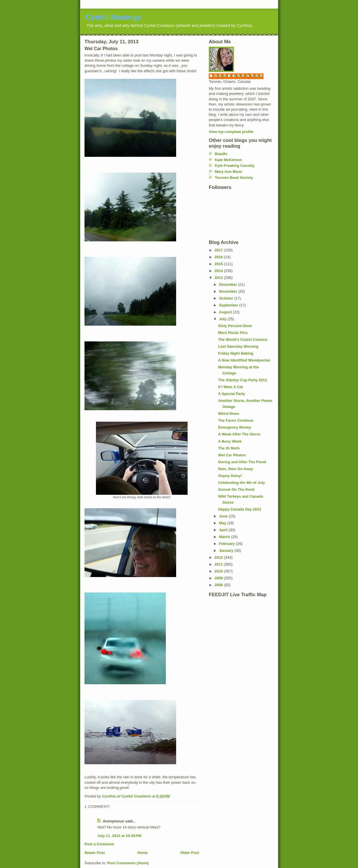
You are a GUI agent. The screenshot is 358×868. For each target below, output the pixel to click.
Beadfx (221, 154)
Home (142, 853)
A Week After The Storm (239, 434)
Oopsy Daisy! (230, 476)
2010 (219, 571)
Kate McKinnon (228, 160)
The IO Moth (229, 448)
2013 (219, 278)
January (227, 551)
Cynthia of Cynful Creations (239, 76)
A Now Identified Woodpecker (244, 360)
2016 (219, 257)
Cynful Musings (113, 17)
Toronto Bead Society (234, 178)
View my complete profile (231, 132)
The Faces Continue (236, 420)
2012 (219, 557)
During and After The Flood (242, 462)
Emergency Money (234, 427)
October (227, 298)
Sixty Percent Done (235, 326)
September (229, 305)
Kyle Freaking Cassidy (235, 166)
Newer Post (95, 853)
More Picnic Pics (233, 333)
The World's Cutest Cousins (243, 340)
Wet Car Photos (232, 455)
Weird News (228, 414)
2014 (219, 271)
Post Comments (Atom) (128, 863)
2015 (219, 264)
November (229, 291)
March (225, 537)
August (226, 312)
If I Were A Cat (230, 387)
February (228, 544)
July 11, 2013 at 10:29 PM (119, 836)
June (224, 516)
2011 (219, 564)
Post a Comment (99, 844)
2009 (219, 578)
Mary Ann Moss (229, 172)
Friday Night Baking (236, 353)
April (224, 530)
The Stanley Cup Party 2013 (242, 380)
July (223, 319)
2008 (219, 585)
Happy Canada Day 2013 (239, 509)
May (223, 523)
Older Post (190, 853)
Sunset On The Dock (236, 489)
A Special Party (231, 394)
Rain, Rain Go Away (235, 469)
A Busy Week (230, 441)
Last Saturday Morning (238, 346)
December (229, 285)
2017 (219, 250)
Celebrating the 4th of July (241, 483)
